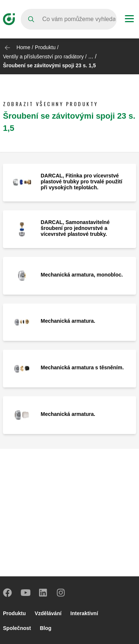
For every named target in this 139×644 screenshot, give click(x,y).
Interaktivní (84, 613)
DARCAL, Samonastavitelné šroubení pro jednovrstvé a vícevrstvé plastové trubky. (75, 228)
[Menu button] (129, 20)
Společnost (17, 628)
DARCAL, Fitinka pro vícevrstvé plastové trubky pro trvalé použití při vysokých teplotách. (82, 182)
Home (23, 47)
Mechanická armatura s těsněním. (82, 367)
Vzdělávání (48, 613)
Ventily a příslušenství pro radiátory (43, 57)
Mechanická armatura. (68, 321)
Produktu (45, 47)
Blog (45, 628)
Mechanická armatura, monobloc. (82, 275)
